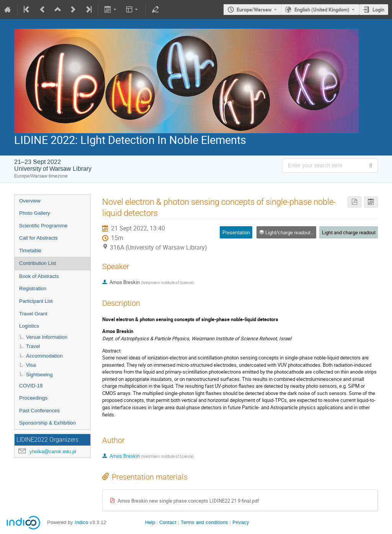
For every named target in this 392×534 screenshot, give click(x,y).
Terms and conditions (204, 522)
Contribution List (38, 263)
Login (378, 10)
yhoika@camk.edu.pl (53, 452)
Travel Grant (33, 314)
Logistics (29, 326)
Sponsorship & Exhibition (47, 423)
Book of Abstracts (39, 276)
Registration (33, 288)
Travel (33, 346)
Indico (81, 522)
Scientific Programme (43, 226)
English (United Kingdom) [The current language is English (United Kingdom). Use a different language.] (322, 10)
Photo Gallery (35, 213)
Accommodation (44, 356)
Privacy (241, 522)
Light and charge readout (349, 232)
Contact (168, 522)
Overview (30, 201)
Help (150, 522)
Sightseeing (39, 375)
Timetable (30, 251)
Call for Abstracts (38, 238)
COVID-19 (31, 386)
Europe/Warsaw (254, 10)
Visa (31, 365)
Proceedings (33, 398)
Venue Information (47, 337)
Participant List (36, 301)
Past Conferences (39, 411)
